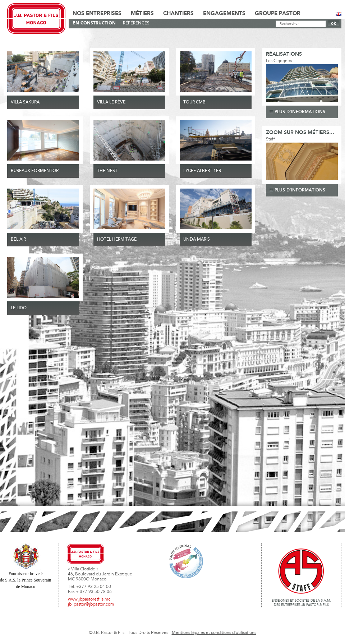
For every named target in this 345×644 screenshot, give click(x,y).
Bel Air (18, 240)
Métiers (142, 14)
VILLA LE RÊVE (111, 102)
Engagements (224, 14)
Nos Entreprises (97, 14)
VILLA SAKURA (25, 102)
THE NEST (107, 171)
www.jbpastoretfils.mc (89, 599)
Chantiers (178, 14)
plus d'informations (300, 112)
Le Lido (19, 308)
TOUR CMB (194, 102)
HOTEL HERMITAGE (117, 240)
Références (136, 23)
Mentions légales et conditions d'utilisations (214, 633)
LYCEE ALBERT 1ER (202, 171)
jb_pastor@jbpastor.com (91, 604)
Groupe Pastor (278, 14)
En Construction (94, 23)
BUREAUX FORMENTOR (35, 171)
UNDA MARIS (197, 240)
